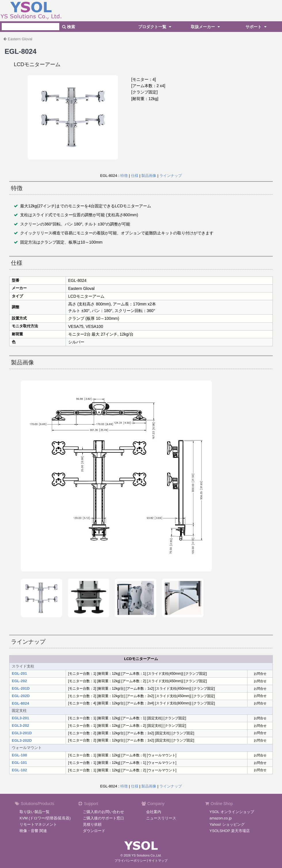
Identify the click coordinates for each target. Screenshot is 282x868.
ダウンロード (94, 831)
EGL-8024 (20, 703)
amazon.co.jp (221, 818)
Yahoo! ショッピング (227, 824)
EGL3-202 (20, 725)
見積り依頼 (92, 824)
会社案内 (154, 812)
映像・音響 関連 (33, 831)
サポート (257, 27)
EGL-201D (21, 688)
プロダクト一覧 (155, 27)
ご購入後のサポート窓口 (103, 818)
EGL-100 (19, 755)
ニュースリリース (161, 818)
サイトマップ (158, 861)
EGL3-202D (22, 740)
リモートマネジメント (38, 824)
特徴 (124, 176)
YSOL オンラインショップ (232, 812)
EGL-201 (19, 673)
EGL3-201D (22, 733)
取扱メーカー (206, 27)
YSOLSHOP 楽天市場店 (230, 831)
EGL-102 (19, 770)
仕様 (135, 176)
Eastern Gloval (20, 39)
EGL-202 (19, 681)
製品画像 (149, 176)
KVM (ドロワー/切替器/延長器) (45, 818)
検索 (69, 27)
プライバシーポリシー (130, 861)
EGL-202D (21, 696)
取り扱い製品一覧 (35, 812)
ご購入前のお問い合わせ (103, 812)
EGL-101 (19, 763)
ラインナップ (171, 176)
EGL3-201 (20, 718)
